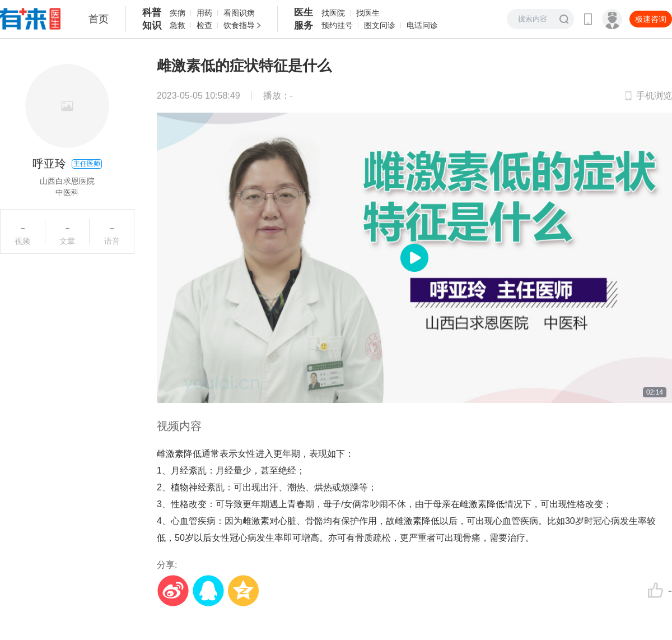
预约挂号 (337, 25)
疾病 (178, 13)
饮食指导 (239, 25)
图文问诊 (380, 25)
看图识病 (239, 13)
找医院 (333, 13)
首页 (99, 19)
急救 (178, 25)
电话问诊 (422, 25)
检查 (204, 25)
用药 (204, 13)
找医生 (368, 13)
